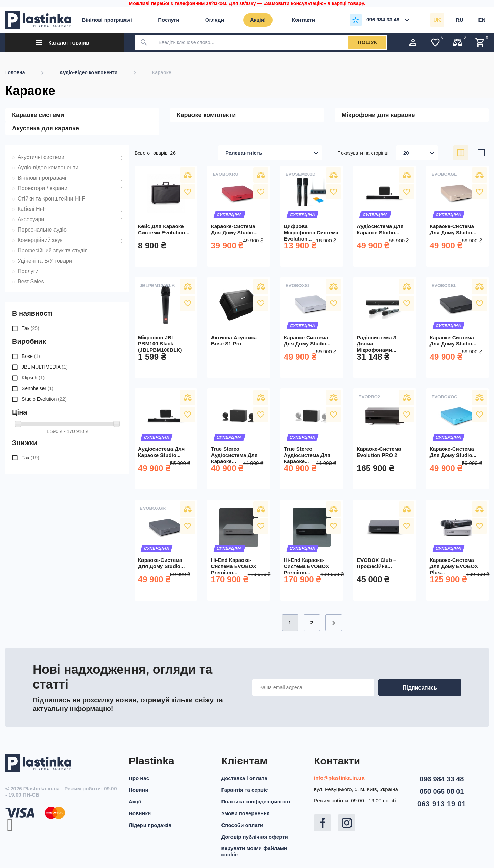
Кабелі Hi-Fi (33, 209)
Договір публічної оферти (255, 837)
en (482, 20)
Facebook (323, 823)
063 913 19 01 (442, 804)
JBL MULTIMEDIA (45, 367)
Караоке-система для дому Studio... (234, 229)
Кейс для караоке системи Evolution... (164, 229)
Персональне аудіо (42, 230)
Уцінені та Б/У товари (45, 261)
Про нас (139, 778)
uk (437, 20)
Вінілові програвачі (42, 178)
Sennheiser (38, 388)
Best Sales (31, 281)
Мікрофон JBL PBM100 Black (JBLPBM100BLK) (160, 344)
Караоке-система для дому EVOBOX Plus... (454, 566)
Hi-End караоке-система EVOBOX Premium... (233, 566)
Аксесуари (31, 219)
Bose (31, 356)
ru (460, 20)
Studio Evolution (44, 399)
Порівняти (188, 175)
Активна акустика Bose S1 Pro (234, 340)
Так (31, 328)
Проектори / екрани (42, 188)
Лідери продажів (150, 825)
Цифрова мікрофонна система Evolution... (311, 232)
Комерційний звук (40, 240)
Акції (135, 802)
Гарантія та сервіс (245, 790)
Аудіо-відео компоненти (48, 168)
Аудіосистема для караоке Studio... (380, 229)
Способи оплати (243, 825)
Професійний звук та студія (53, 250)
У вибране (188, 192)
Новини (139, 790)
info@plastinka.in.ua (339, 778)
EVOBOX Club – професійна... (376, 563)
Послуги (28, 271)
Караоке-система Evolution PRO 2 (379, 452)
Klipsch (33, 378)
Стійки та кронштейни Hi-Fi (52, 199)
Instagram (347, 823)
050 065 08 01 (442, 791)
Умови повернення (246, 813)
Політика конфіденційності (256, 802)
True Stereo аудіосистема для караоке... (234, 455)
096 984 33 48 (442, 779)
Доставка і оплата (244, 778)
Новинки (140, 813)
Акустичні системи (41, 157)
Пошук (367, 42)
